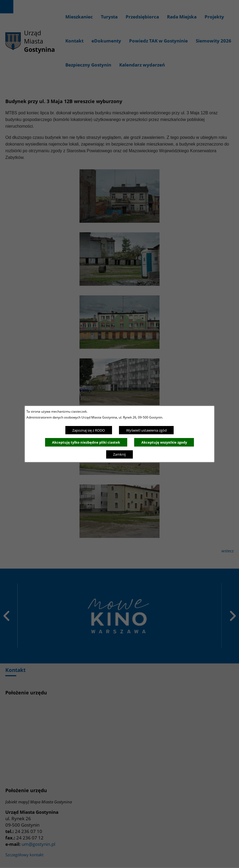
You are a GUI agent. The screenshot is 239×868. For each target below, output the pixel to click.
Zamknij (119, 454)
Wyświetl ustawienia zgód (146, 430)
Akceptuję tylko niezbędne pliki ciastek (86, 442)
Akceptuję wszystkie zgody (164, 442)
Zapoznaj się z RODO (89, 430)
